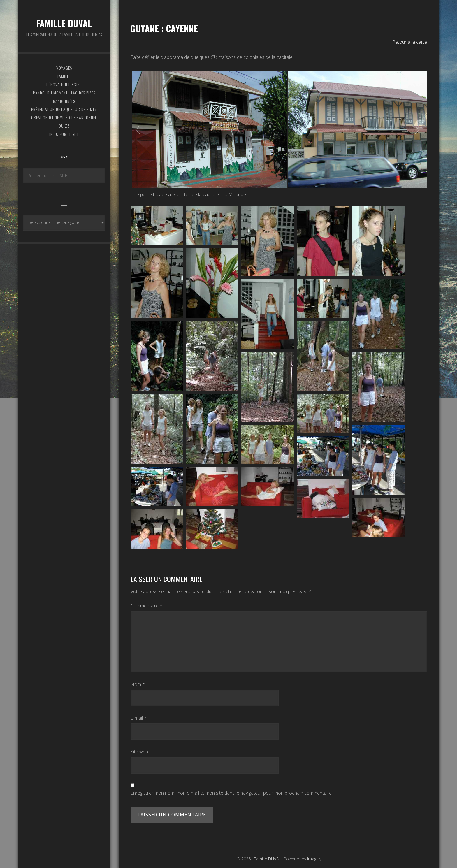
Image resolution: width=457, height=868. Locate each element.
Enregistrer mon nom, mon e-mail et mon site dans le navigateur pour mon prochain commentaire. (232, 793)
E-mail (139, 718)
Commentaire (146, 606)
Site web (139, 752)
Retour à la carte (410, 42)
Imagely (314, 859)
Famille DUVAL (64, 23)
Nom (138, 684)
